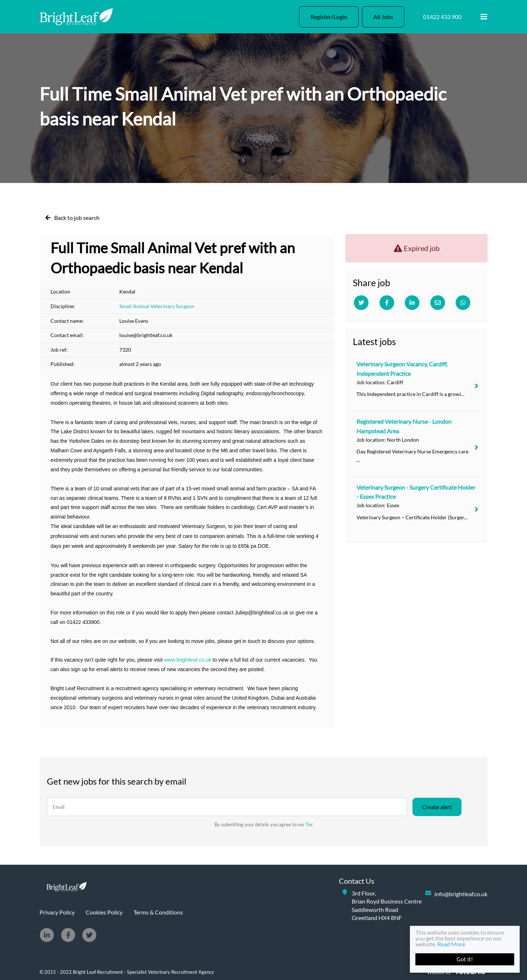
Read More (451, 944)
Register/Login (329, 17)
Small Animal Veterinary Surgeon (157, 306)
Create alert (437, 807)
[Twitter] (361, 303)
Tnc (309, 824)
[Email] (438, 303)
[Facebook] (387, 303)
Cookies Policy (104, 912)
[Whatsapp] (463, 303)
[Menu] (484, 17)
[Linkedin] (412, 303)
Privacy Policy (57, 912)
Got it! (465, 959)
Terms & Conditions (158, 912)
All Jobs (383, 17)
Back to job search (77, 218)
